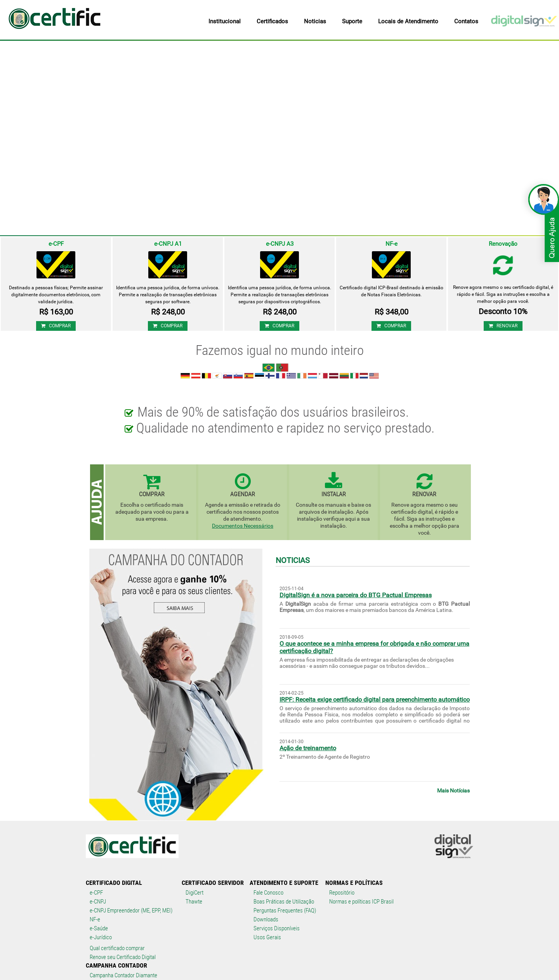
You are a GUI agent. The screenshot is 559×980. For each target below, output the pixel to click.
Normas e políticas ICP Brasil (361, 902)
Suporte (352, 21)
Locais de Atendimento (408, 21)
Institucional (225, 21)
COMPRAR (56, 326)
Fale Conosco (268, 893)
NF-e (95, 919)
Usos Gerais (267, 937)
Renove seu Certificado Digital (123, 957)
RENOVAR (503, 326)
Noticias (315, 21)
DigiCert (194, 893)
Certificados (272, 21)
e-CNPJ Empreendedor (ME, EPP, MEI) (131, 910)
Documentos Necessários (243, 526)
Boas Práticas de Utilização (284, 902)
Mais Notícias (453, 791)
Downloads (266, 919)
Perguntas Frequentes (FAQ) (285, 910)
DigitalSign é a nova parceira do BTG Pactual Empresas (356, 595)
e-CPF (96, 893)
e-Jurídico (101, 937)
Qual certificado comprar (117, 948)
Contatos (466, 21)
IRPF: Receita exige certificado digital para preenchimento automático (375, 699)
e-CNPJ (98, 902)
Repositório (342, 893)
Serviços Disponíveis (277, 928)
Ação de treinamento (308, 748)
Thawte (194, 902)
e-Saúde (99, 928)
